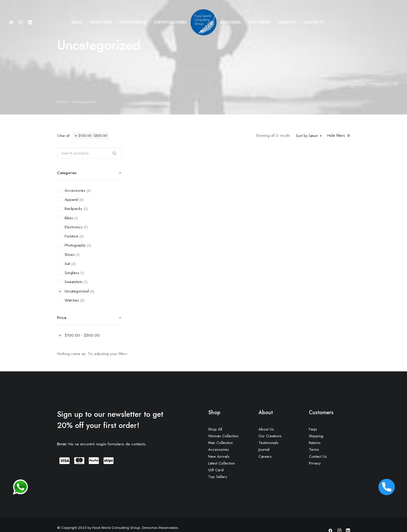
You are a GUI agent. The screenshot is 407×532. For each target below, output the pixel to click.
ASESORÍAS (230, 22)
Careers (265, 445)
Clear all (63, 136)
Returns (315, 431)
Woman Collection (223, 425)
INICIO (77, 22)
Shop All (215, 418)
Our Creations (270, 425)
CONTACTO (314, 22)
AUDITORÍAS (259, 22)
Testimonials (269, 431)
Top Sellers (218, 465)
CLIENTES (287, 22)
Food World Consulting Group (116, 516)
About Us (266, 418)
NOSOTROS (101, 22)
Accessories (219, 438)
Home (62, 102)
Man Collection (221, 431)
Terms (314, 438)
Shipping (316, 425)
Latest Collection (222, 452)
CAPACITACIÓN (133, 22)
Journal (264, 438)
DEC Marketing (91, 522)
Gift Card (216, 459)
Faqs (313, 418)
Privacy (315, 452)
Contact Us (318, 445)
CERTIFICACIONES (170, 22)
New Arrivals (219, 445)
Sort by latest (307, 136)
